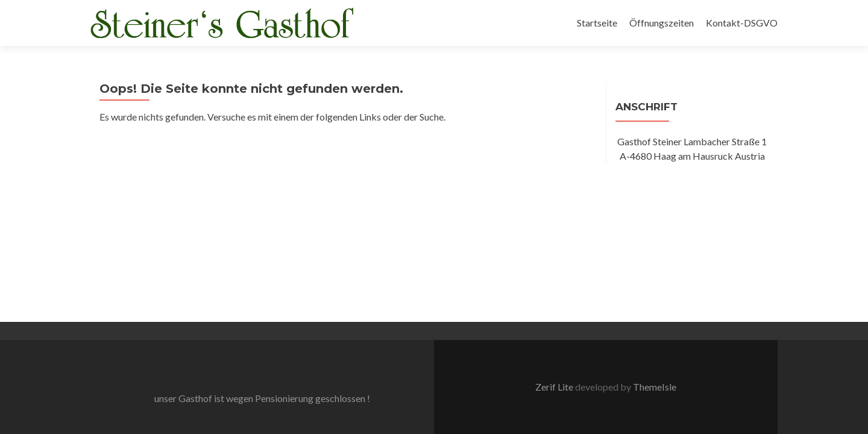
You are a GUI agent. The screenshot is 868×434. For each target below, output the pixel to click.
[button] (223, 24)
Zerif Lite (555, 228)
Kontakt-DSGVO (742, 23)
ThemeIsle (655, 228)
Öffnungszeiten (662, 23)
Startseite (597, 23)
